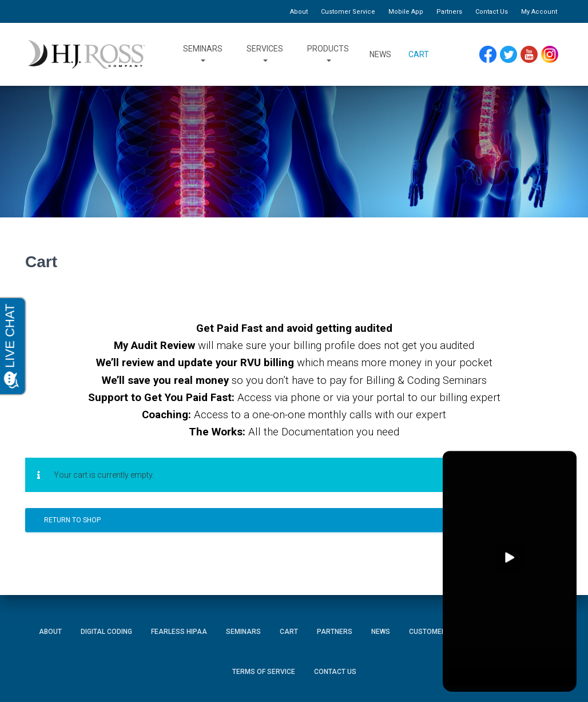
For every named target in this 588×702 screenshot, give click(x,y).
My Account (539, 12)
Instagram (550, 51)
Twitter (509, 51)
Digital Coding (106, 632)
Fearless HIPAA (179, 632)
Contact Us (492, 12)
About (299, 12)
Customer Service (348, 12)
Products (328, 54)
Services (265, 54)
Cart (419, 54)
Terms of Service (264, 672)
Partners (449, 12)
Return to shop (72, 520)
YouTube (529, 51)
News (380, 54)
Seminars (203, 54)
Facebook (488, 51)
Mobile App (406, 12)
